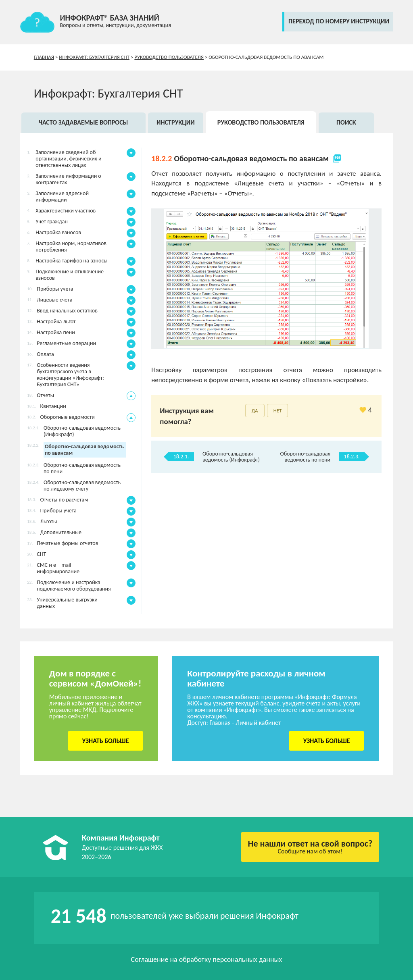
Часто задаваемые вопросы (83, 122)
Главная (44, 57)
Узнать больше (106, 741)
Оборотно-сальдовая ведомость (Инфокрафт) (231, 457)
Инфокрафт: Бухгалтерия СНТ (94, 57)
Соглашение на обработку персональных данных (207, 959)
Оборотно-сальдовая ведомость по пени (305, 457)
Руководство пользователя (169, 57)
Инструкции (176, 122)
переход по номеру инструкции (339, 21)
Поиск (346, 122)
